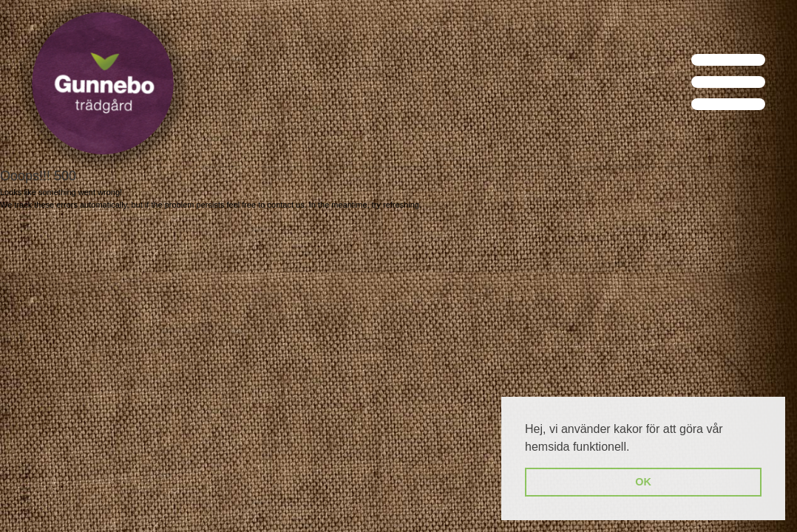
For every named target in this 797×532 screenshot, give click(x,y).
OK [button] (643, 482)
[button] (635, 448)
